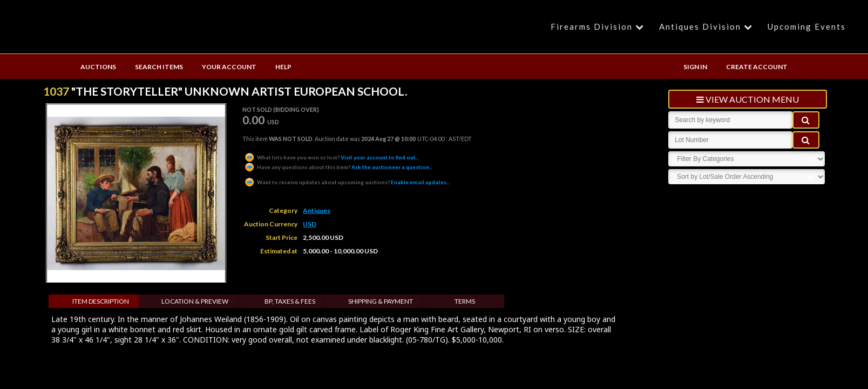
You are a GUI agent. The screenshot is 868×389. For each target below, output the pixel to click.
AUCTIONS (98, 67)
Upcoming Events (807, 26)
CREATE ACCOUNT (757, 67)
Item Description (101, 301)
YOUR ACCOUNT (229, 67)
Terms (465, 301)
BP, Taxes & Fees (290, 301)
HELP (283, 67)
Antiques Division (707, 26)
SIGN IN (695, 67)
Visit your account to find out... (331, 157)
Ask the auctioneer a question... (338, 167)
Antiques (317, 210)
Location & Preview (195, 301)
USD (310, 224)
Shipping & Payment (381, 301)
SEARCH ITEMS (159, 67)
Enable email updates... (347, 182)
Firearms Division (599, 26)
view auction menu (748, 99)
